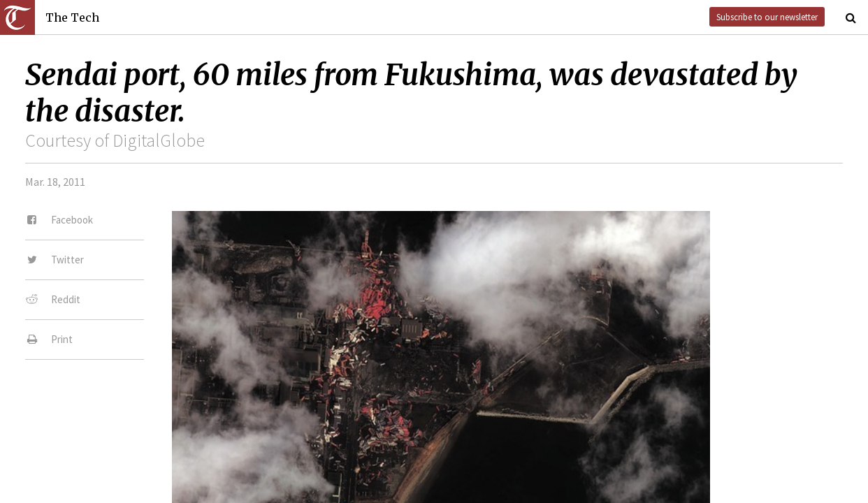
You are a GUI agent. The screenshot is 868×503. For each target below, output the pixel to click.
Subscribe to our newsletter (767, 17)
